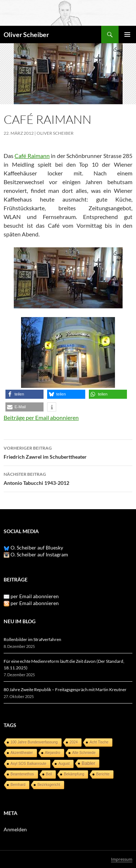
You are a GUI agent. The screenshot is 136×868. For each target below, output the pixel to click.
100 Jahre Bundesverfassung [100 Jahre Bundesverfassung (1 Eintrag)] (34, 742)
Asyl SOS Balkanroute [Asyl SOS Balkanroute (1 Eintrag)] (28, 764)
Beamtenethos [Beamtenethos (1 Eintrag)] (22, 774)
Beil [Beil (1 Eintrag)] (49, 774)
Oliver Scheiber (26, 35)
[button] (24, 394)
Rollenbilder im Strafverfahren (32, 639)
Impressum (122, 859)
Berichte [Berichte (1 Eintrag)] (103, 774)
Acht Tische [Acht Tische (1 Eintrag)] (99, 742)
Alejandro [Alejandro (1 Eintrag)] (53, 753)
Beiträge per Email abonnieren (41, 417)
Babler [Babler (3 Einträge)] (88, 763)
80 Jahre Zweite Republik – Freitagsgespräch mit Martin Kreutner (65, 689)
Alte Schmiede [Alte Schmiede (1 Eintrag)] (84, 753)
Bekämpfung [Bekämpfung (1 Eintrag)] (74, 774)
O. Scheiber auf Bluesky (33, 547)
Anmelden (15, 829)
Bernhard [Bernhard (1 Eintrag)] (18, 785)
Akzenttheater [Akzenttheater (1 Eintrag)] (22, 753)
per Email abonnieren (35, 596)
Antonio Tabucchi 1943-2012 (68, 478)
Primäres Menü (127, 35)
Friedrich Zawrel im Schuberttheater (68, 452)
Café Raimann (32, 156)
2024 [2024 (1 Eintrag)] (74, 742)
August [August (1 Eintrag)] (64, 764)
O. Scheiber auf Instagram (36, 554)
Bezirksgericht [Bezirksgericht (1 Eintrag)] (49, 785)
